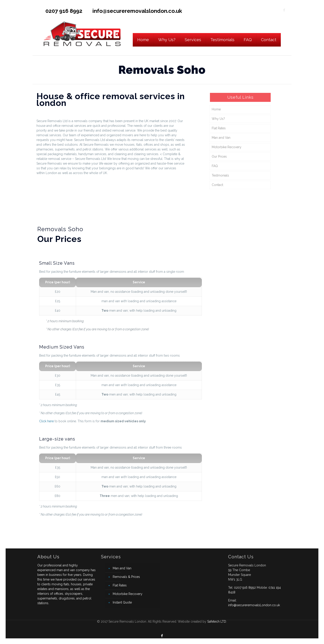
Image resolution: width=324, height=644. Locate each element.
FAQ (215, 166)
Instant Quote (122, 602)
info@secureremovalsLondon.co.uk (254, 605)
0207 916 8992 (64, 11)
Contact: (218, 185)
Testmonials (220, 175)
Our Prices (219, 157)
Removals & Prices (126, 577)
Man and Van (221, 138)
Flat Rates (219, 128)
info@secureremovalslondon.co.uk (137, 11)
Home (216, 109)
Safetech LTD (217, 622)
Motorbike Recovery (227, 147)
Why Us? (218, 119)
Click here (46, 421)
